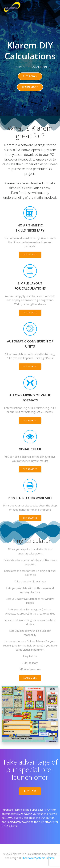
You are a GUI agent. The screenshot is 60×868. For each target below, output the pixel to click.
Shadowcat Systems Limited (38, 858)
